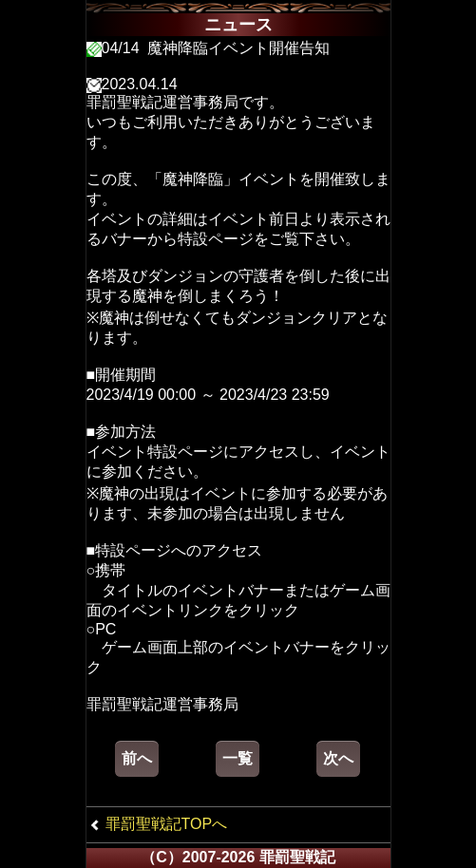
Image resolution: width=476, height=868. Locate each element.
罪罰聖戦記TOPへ (167, 824)
